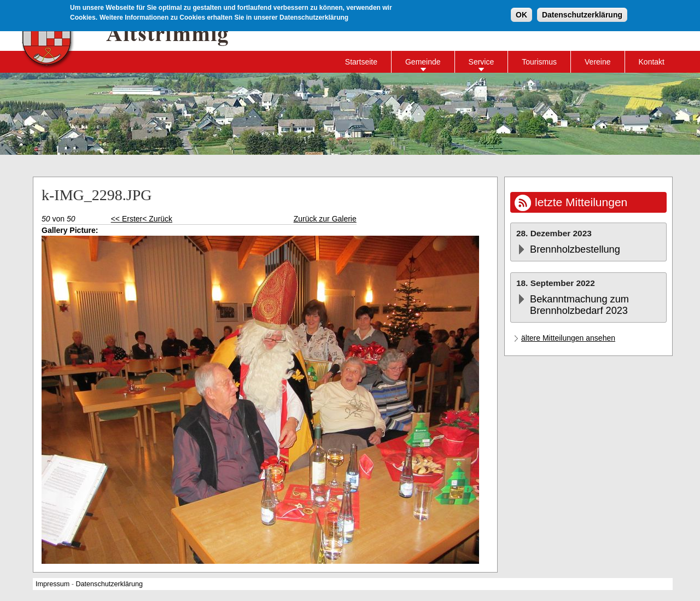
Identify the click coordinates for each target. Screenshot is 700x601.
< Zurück (157, 219)
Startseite (361, 62)
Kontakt (652, 62)
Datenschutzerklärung (582, 14)
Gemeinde (423, 62)
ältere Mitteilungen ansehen (568, 338)
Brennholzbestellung (575, 249)
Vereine (597, 62)
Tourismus (539, 62)
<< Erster (127, 219)
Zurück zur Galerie (325, 219)
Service (482, 62)
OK (521, 14)
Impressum (52, 584)
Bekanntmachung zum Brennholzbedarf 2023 (579, 305)
